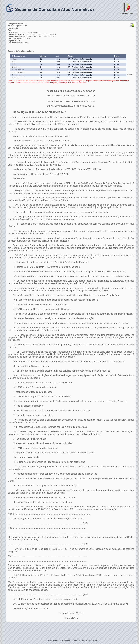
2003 (58, 62)
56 (41, 59)
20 (41, 75)
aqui (65, 83)
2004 (58, 70)
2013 (58, 59)
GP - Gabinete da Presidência (80, 59)
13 (41, 64)
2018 (58, 67)
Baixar (117, 59)
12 (41, 70)
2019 (58, 75)
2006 (58, 64)
